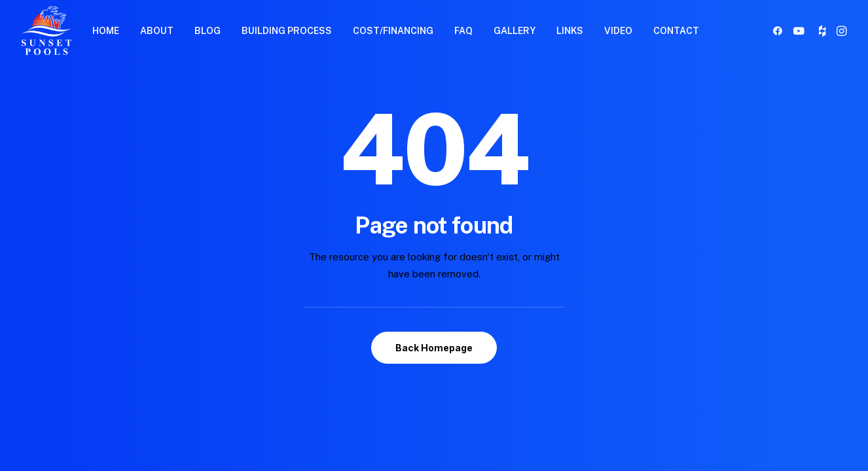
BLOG (208, 31)
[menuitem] (106, 30)
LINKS (570, 31)
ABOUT (157, 31)
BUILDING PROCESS (287, 31)
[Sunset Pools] (46, 30)
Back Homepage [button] (434, 348)
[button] (780, 30)
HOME (106, 31)
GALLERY (515, 31)
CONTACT (676, 31)
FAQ (463, 31)
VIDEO (618, 31)
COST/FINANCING (393, 31)
